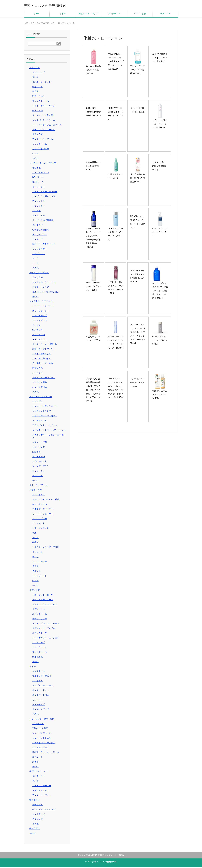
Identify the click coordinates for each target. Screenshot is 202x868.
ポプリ (35, 558)
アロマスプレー (40, 519)
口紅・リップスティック (44, 245)
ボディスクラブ (40, 634)
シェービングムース (42, 734)
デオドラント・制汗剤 (43, 596)
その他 (35, 159)
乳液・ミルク (39, 97)
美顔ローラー (39, 777)
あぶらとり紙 (39, 336)
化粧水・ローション (42, 83)
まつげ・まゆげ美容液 (43, 221)
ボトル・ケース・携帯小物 (45, 345)
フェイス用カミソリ (42, 355)
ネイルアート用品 (41, 696)
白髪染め (36, 453)
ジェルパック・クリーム (44, 121)
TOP (39, 24)
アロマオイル (39, 496)
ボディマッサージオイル (44, 629)
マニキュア (37, 682)
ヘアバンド (37, 477)
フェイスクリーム (41, 102)
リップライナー (40, 250)
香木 (34, 534)
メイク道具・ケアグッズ (41, 302)
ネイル (62, 14)
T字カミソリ (38, 724)
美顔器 (35, 782)
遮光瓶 (35, 567)
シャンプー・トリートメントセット (49, 431)
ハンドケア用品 (40, 388)
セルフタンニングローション (46, 293)
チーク (35, 259)
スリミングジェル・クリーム (46, 624)
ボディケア (35, 591)
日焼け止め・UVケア (88, 14)
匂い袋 (35, 539)
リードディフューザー (43, 515)
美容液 (35, 92)
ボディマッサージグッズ (44, 378)
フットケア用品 (40, 383)
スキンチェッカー (41, 791)
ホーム (37, 14)
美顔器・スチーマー (39, 772)
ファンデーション (41, 173)
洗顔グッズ (37, 331)
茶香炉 (35, 543)
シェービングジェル (42, 739)
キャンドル (37, 553)
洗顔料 (35, 78)
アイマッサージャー (42, 796)
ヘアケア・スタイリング (41, 398)
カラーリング (39, 448)
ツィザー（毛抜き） (42, 359)
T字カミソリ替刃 (40, 729)
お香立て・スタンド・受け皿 (46, 548)
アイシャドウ (39, 202)
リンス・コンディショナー (45, 407)
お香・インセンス (41, 529)
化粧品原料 (35, 829)
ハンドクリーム (40, 648)
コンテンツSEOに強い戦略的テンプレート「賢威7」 (102, 856)
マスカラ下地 (39, 216)
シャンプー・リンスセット (45, 417)
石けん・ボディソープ (43, 601)
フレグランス (114, 14)
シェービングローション (44, 744)
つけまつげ (37, 226)
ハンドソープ (39, 643)
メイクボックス (40, 340)
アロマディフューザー (43, 510)
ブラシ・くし (39, 472)
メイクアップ (39, 815)
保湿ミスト (37, 88)
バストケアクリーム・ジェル (46, 639)
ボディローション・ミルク (45, 605)
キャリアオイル (40, 505)
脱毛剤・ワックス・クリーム (46, 753)
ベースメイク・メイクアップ (43, 164)
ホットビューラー (41, 312)
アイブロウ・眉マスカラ (44, 197)
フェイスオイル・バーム (44, 107)
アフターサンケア (41, 288)
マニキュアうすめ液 (42, 677)
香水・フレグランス (39, 486)
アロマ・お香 (140, 14)
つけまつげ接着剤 (41, 231)
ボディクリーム (40, 615)
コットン (36, 326)
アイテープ (37, 240)
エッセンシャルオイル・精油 (46, 500)
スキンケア (35, 68)
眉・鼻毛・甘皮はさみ (43, 364)
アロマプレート (40, 577)
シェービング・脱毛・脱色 (42, 720)
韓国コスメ (166, 14)
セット (35, 154)
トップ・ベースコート (43, 686)
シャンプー (37, 402)
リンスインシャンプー (43, 412)
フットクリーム (40, 653)
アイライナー (39, 207)
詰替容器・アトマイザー (44, 350)
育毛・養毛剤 (39, 457)
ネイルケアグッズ (41, 710)
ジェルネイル (39, 672)
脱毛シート (37, 758)
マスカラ (36, 212)
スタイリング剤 (40, 443)
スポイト (36, 572)
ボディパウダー (40, 620)
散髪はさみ (37, 369)
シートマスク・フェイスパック (47, 126)
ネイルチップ (39, 705)
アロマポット (39, 524)
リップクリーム (40, 145)
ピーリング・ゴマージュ (44, 130)
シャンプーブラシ (41, 467)
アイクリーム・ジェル (43, 140)
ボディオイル (39, 610)
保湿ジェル (37, 111)
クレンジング (39, 73)
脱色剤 (35, 763)
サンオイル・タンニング (44, 283)
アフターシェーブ (41, 748)
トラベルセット (40, 462)
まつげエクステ (40, 235)
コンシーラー (39, 188)
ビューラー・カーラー (43, 307)
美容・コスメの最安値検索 (52, 6)
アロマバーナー (40, 562)
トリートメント (40, 421)
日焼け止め (37, 278)
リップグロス (39, 254)
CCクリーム (38, 183)
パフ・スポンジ (40, 321)
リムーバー (37, 701)
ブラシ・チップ (40, 316)
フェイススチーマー (42, 786)
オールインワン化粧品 (43, 116)
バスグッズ (37, 374)
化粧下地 (36, 169)
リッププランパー (41, 150)
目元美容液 (37, 135)
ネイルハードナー (41, 691)
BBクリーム (38, 178)
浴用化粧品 (37, 658)
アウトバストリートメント (45, 426)
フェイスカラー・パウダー (45, 192)
